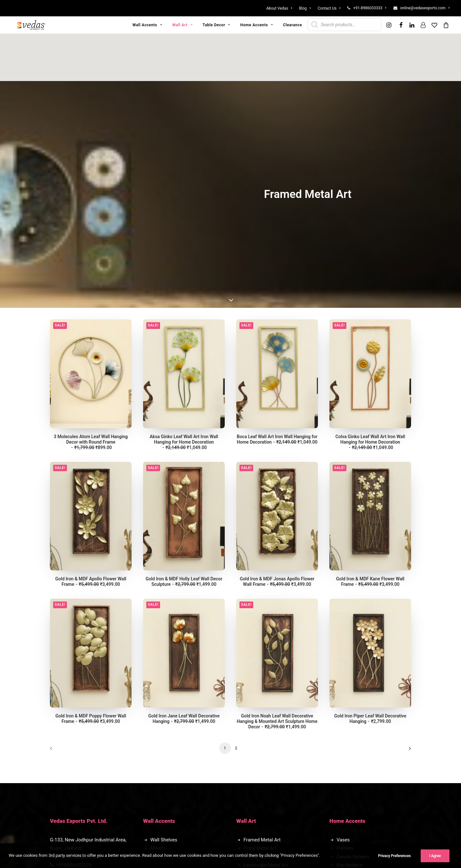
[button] (390, 25)
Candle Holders (353, 703)
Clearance (292, 25)
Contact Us (329, 8)
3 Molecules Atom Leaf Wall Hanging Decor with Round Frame (91, 288)
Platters (345, 694)
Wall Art (182, 25)
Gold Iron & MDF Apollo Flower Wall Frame (91, 428)
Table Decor (216, 25)
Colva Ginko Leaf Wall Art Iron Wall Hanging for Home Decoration (370, 288)
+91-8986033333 (370, 8)
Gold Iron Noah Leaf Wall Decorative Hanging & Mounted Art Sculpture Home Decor (277, 568)
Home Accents (257, 25)
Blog (305, 8)
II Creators (249, 844)
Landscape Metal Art (266, 711)
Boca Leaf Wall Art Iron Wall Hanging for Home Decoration (277, 286)
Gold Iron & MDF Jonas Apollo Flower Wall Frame (277, 428)
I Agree (435, 858)
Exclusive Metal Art (264, 720)
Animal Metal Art (262, 703)
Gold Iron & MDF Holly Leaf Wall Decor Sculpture (184, 428)
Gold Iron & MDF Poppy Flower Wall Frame (91, 565)
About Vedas (279, 8)
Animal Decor (165, 755)
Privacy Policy (72, 748)
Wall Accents (147, 25)
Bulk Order (348, 748)
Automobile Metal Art (266, 728)
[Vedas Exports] (31, 25)
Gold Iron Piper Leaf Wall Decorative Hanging (370, 565)
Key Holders (350, 711)
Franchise (347, 740)
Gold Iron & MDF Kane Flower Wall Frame (370, 428)
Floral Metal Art (260, 694)
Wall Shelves (164, 686)
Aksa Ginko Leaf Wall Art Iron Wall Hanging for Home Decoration (184, 288)
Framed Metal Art (262, 686)
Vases (343, 686)
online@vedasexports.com (425, 8)
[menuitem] (281, 8)
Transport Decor (168, 764)
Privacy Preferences (394, 858)
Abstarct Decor (166, 747)
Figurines (160, 738)
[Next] (402, 597)
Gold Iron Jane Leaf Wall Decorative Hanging (184, 565)
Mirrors (158, 694)
